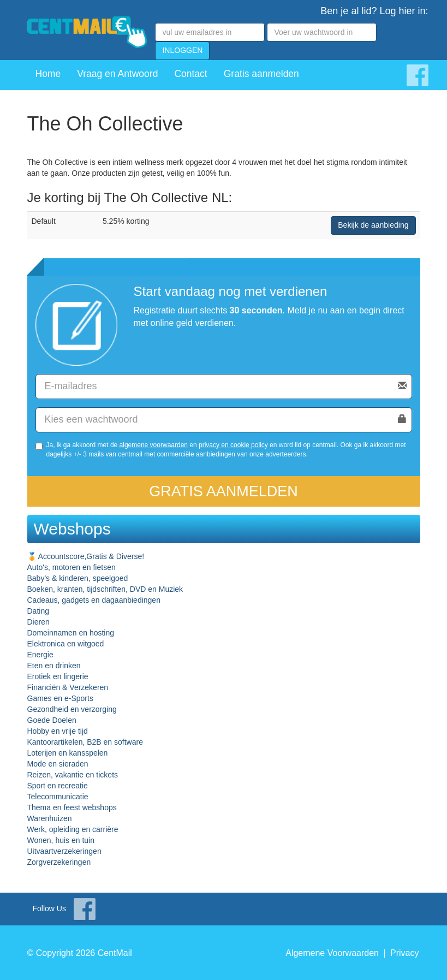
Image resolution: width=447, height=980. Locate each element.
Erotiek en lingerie (58, 676)
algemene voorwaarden (154, 445)
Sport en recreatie (58, 786)
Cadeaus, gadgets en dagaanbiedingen (94, 600)
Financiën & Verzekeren (68, 687)
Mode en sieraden (58, 764)
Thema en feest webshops (72, 807)
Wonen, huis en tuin (61, 840)
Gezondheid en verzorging (72, 709)
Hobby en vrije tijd (58, 731)
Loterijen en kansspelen (68, 753)
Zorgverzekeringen (59, 862)
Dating (38, 611)
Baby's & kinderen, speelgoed (78, 578)
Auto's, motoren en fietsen (71, 567)
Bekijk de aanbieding (373, 225)
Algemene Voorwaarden (332, 953)
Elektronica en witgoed (66, 644)
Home (48, 74)
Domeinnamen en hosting (71, 633)
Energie (40, 655)
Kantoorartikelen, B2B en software (85, 742)
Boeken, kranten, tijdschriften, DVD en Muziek (105, 589)
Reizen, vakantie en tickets (73, 775)
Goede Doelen (52, 720)
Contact (190, 74)
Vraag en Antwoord (117, 74)
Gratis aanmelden (261, 74)
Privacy (404, 953)
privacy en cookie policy (233, 445)
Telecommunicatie (58, 797)
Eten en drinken (54, 666)
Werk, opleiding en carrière (73, 829)
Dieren (38, 622)
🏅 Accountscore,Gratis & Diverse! (86, 556)
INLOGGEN (182, 50)
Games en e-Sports (60, 698)
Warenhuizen (50, 818)
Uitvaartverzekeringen (64, 851)
